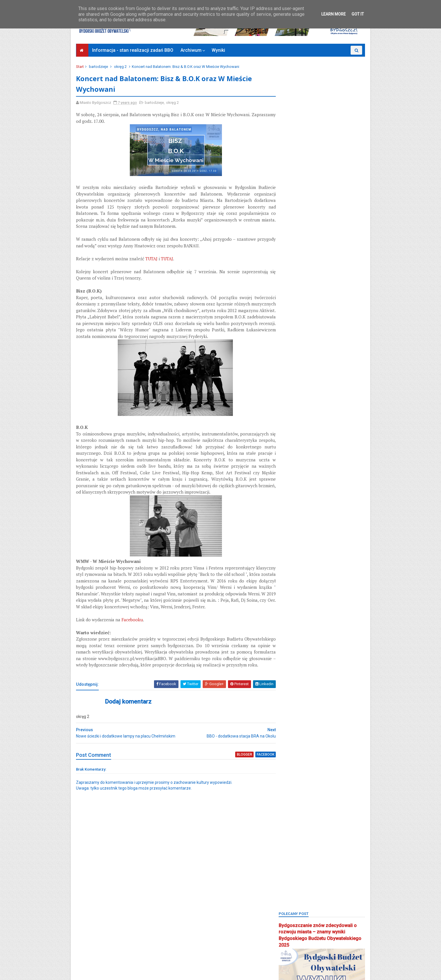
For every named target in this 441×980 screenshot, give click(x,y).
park (316, 582)
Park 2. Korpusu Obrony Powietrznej (312, 592)
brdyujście (291, 403)
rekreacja (349, 621)
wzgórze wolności (298, 711)
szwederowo (293, 671)
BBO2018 (310, 343)
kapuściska (292, 482)
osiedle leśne (316, 552)
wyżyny (317, 701)
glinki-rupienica (295, 443)
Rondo (288, 632)
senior (287, 641)
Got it (358, 14)
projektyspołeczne (298, 621)
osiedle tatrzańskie (298, 562)
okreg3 (288, 532)
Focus (304, 432)
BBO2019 (335, 343)
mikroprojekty (324, 512)
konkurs (341, 482)
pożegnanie (329, 612)
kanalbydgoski (346, 462)
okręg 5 (333, 542)
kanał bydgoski (295, 472)
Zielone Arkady (295, 721)
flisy (286, 432)
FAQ (354, 422)
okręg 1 (310, 532)
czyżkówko (332, 422)
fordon (325, 432)
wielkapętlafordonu (299, 691)
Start (80, 67)
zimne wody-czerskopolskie (306, 731)
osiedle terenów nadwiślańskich (310, 572)
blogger (234, 786)
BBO (314, 333)
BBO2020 (290, 353)
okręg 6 (289, 552)
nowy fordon (318, 522)
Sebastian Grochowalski (323, 632)
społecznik (347, 651)
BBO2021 (314, 353)
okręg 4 (311, 542)
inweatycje (349, 452)
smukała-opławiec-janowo (305, 651)
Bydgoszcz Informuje (97, 959)
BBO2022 (339, 353)
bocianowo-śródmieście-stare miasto (314, 393)
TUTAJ (152, 259)
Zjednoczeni (292, 741)
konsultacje (292, 492)
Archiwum (191, 50)
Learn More (333, 14)
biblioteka (313, 373)
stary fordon (293, 661)
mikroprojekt (293, 512)
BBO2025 (339, 363)
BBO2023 (290, 363)
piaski (287, 602)
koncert (318, 482)
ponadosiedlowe (296, 612)
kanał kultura (329, 472)
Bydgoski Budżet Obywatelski (322, 308)
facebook (255, 786)
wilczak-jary (335, 691)
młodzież (290, 522)
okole (344, 522)
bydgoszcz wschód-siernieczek (309, 413)
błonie (287, 383)
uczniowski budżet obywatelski (309, 681)
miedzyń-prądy (346, 502)
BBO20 (288, 343)
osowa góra (292, 582)
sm (305, 641)
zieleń (329, 711)
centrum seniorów (297, 422)
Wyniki (219, 50)
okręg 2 (121, 67)
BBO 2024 (335, 333)
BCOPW (288, 373)
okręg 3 (289, 542)
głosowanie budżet (335, 443)
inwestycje (291, 462)
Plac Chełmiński (314, 602)
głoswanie (291, 452)
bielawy (337, 373)
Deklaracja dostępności (99, 952)
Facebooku (133, 640)
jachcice (317, 462)
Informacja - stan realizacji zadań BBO (133, 50)
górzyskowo (320, 452)
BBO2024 (314, 363)
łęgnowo (319, 492)
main (321, 502)
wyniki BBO (292, 701)
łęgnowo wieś (295, 502)
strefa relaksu (325, 661)
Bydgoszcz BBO (322, 403)
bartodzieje (99, 67)
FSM (344, 432)
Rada (327, 621)
